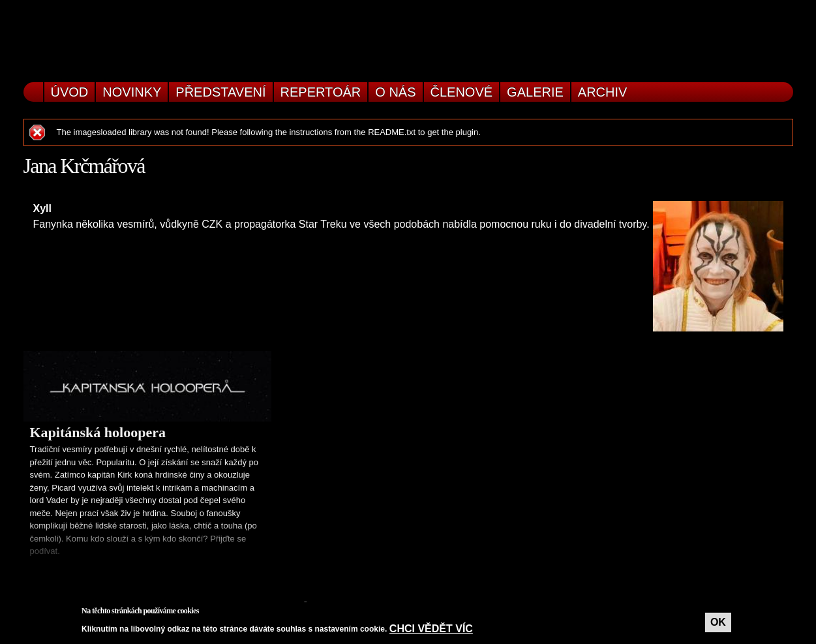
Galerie (535, 92)
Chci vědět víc (431, 629)
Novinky (132, 92)
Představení (220, 92)
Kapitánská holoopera (98, 432)
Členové (462, 92)
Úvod (70, 92)
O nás (395, 92)
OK (718, 622)
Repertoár (321, 92)
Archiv (603, 92)
